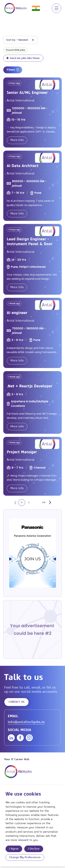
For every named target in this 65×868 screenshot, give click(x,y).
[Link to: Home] (15, 8)
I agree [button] (14, 849)
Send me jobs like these (23, 58)
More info (17, 140)
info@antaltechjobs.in (26, 722)
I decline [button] (34, 849)
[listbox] (20, 40)
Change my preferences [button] (25, 857)
